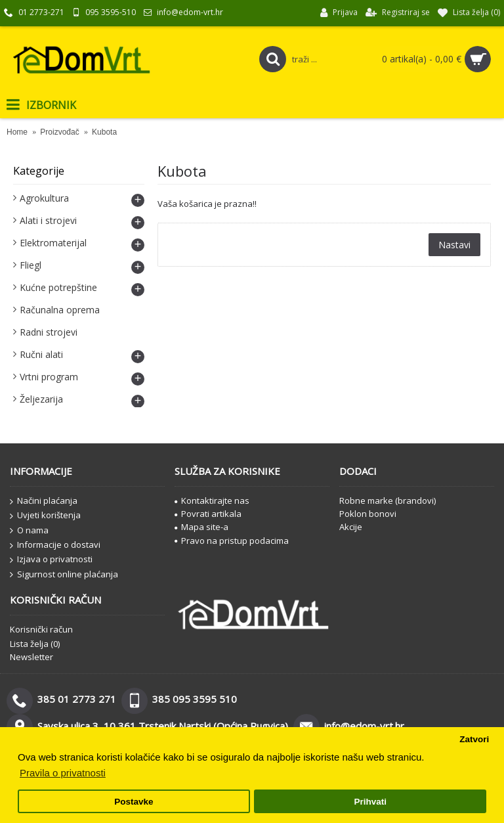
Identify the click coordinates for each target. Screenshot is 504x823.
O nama (29, 531)
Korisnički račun (41, 629)
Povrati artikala (208, 514)
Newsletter (31, 657)
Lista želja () (35, 644)
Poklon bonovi (368, 514)
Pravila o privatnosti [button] (63, 773)
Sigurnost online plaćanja (64, 575)
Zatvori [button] (474, 739)
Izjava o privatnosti (51, 560)
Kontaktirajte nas (212, 500)
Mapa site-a (201, 527)
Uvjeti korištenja (45, 516)
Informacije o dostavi (55, 545)
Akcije (351, 527)
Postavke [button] (134, 802)
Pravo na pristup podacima (232, 541)
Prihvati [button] (370, 802)
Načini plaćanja (44, 501)
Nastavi (454, 245)
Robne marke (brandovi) (388, 500)
